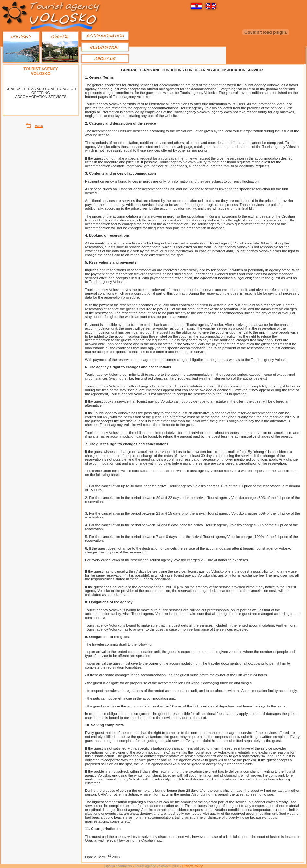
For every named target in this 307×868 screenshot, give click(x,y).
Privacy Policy (192, 866)
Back (39, 126)
